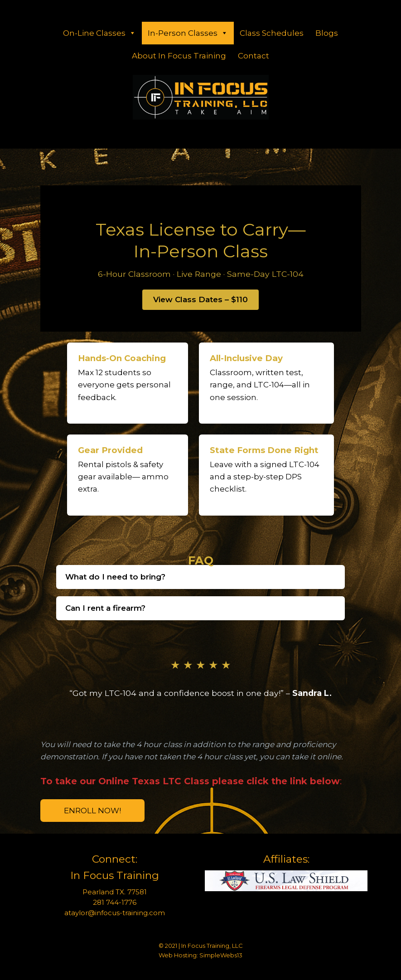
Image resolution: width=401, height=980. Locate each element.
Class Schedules (272, 33)
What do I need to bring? (115, 577)
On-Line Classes (99, 33)
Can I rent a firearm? (105, 608)
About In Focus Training (179, 56)
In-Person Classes (188, 33)
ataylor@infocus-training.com (115, 913)
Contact (254, 56)
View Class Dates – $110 (200, 299)
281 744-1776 (115, 902)
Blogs (327, 33)
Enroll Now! (92, 811)
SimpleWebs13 (221, 955)
